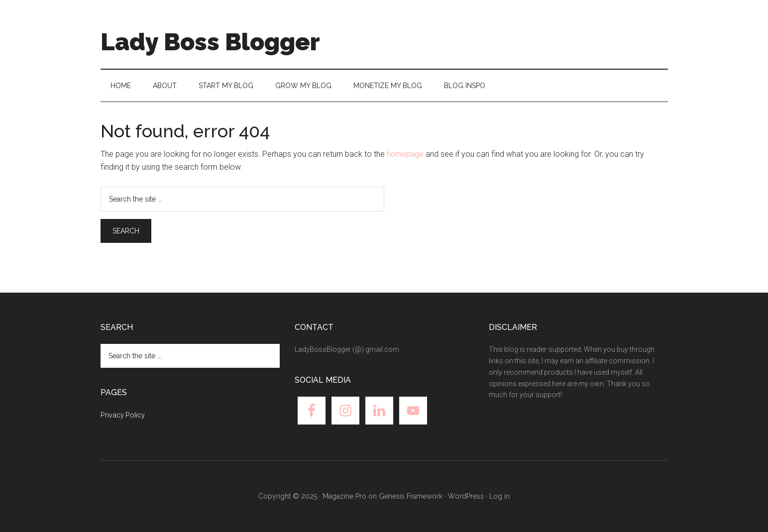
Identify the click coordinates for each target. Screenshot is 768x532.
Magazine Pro (344, 496)
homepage (405, 154)
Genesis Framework (411, 496)
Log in (499, 496)
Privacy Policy (123, 415)
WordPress (466, 496)
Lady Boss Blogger (210, 42)
